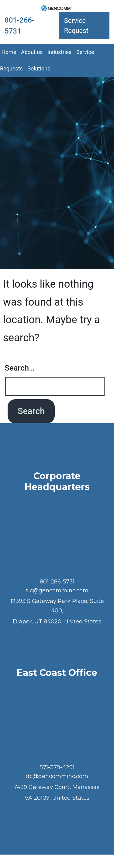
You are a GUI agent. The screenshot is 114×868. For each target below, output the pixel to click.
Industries (59, 52)
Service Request (76, 26)
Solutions (39, 68)
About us (32, 52)
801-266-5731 (19, 26)
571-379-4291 (57, 767)
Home (9, 52)
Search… (20, 368)
